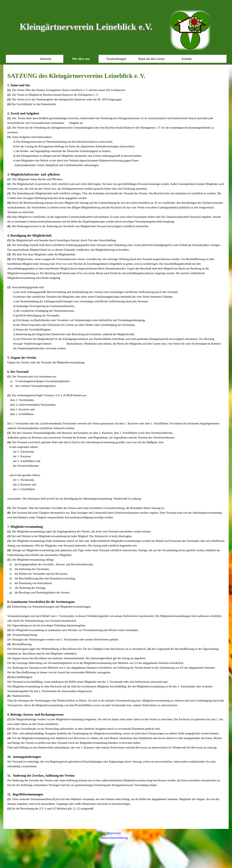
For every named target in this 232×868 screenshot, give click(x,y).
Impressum (114, 833)
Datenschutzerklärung (114, 838)
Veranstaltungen (116, 59)
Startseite (46, 59)
